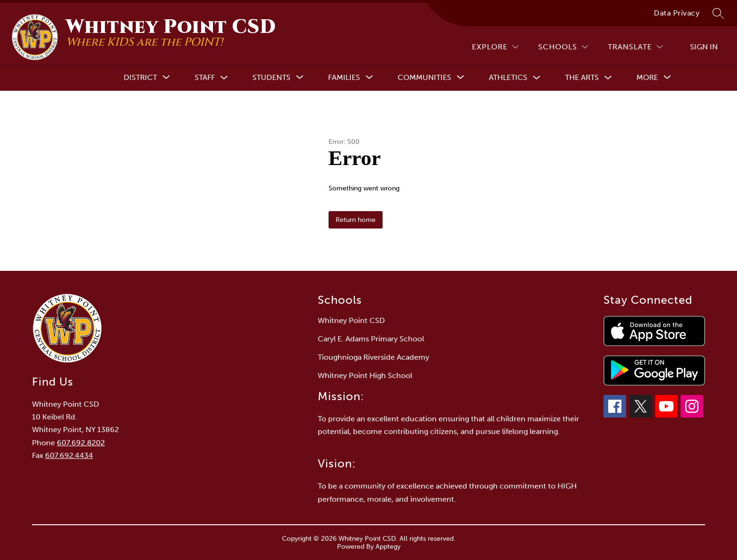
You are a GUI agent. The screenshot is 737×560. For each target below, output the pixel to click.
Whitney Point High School (365, 375)
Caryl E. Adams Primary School (371, 339)
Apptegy (388, 547)
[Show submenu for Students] (271, 78)
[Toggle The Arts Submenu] (608, 78)
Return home (356, 220)
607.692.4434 (69, 455)
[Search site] (718, 13)
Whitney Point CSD (351, 320)
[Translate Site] (635, 47)
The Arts (582, 77)
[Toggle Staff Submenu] (224, 78)
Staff (205, 77)
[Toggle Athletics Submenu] (537, 78)
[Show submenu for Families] (344, 78)
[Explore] (495, 47)
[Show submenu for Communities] (424, 78)
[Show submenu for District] (140, 78)
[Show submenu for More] (647, 78)
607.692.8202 (81, 443)
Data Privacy (677, 13)
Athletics (508, 77)
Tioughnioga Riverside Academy (373, 357)
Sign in (704, 47)
